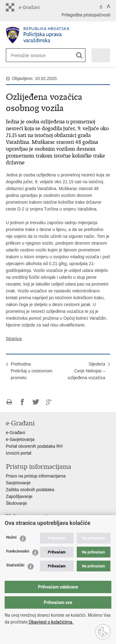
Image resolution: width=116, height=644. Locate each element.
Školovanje (17, 503)
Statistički (15, 565)
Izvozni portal (19, 453)
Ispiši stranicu (9, 402)
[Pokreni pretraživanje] (79, 55)
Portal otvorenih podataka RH (34, 446)
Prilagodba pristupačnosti (86, 15)
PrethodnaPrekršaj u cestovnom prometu (32, 371)
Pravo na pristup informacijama (36, 476)
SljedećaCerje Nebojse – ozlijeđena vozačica (86, 371)
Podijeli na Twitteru (36, 402)
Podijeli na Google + (49, 402)
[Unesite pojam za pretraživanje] (31, 55)
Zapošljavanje (19, 496)
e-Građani (15, 433)
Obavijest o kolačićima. (50, 622)
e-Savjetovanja (20, 439)
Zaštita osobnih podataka (30, 490)
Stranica (14, 339)
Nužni (11, 537)
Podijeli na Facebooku (22, 402)
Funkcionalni (18, 551)
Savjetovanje (18, 483)
